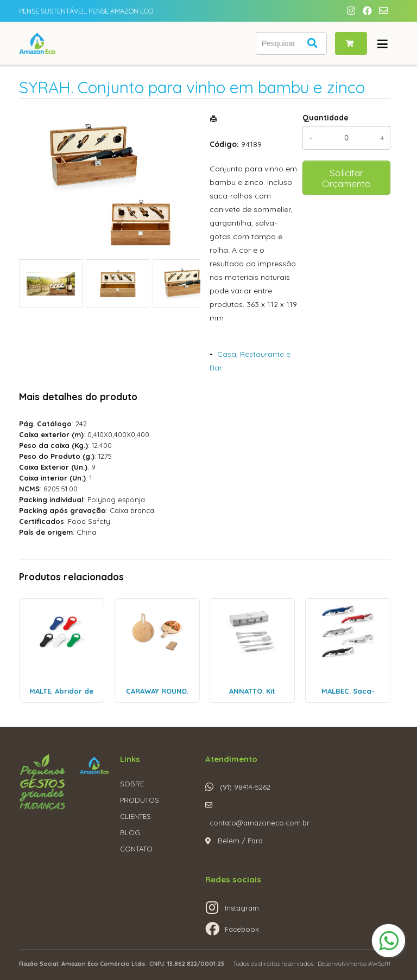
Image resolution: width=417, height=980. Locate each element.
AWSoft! (379, 964)
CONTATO (136, 849)
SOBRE (132, 784)
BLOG (130, 832)
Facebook (242, 929)
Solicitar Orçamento (346, 178)
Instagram (242, 908)
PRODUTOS (140, 800)
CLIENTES (135, 816)
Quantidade (326, 118)
